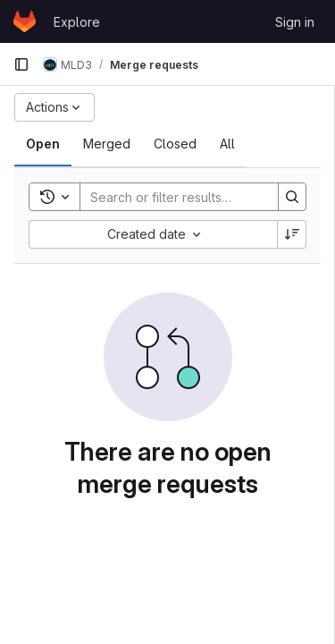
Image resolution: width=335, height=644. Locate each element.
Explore (77, 22)
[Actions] (54, 107)
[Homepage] (25, 21)
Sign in (295, 22)
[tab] (43, 144)
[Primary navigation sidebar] (21, 64)
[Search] (197, 197)
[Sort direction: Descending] (292, 234)
